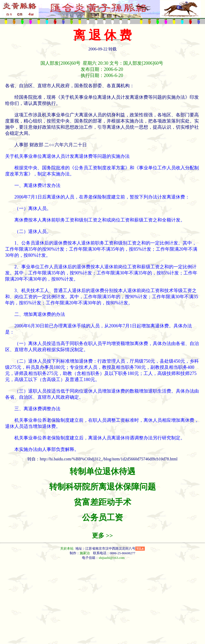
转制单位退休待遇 (102, 471)
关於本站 (67, 548)
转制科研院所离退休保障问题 (102, 487)
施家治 (85, 553)
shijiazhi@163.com (112, 558)
